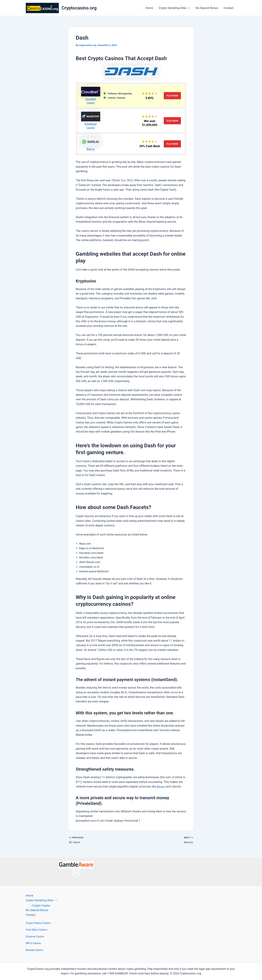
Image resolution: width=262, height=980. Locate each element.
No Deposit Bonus (207, 8)
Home (149, 8)
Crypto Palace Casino (39, 923)
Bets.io (91, 149)
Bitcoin (161, 787)
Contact (229, 8)
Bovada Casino (35, 950)
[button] (188, 8)
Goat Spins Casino (37, 930)
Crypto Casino (40, 906)
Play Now (172, 96)
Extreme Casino (36, 936)
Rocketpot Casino (91, 126)
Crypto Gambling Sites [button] (174, 8)
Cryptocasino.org (79, 8)
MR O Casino (34, 943)
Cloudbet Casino (91, 101)
